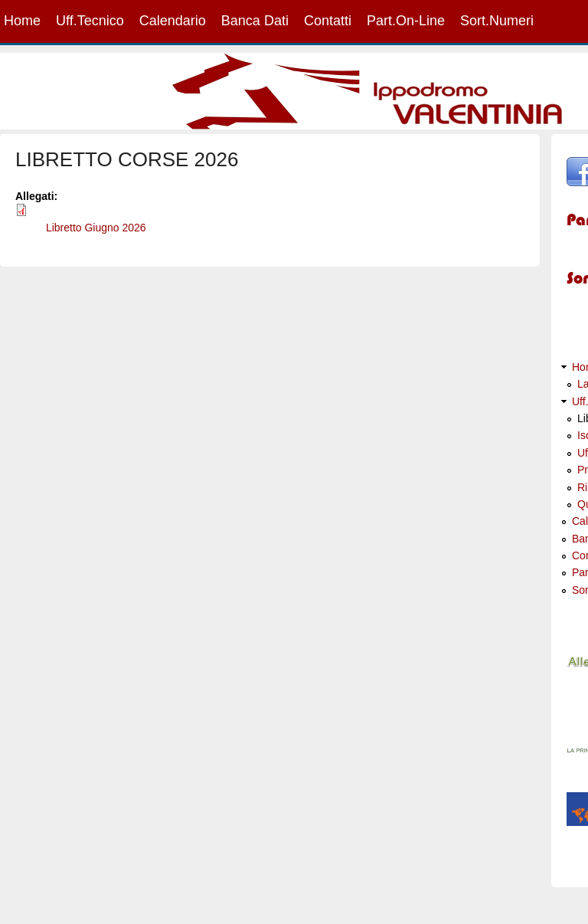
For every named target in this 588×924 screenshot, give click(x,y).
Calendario (173, 21)
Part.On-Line (406, 21)
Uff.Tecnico (90, 21)
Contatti (328, 21)
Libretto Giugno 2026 (96, 228)
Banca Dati (255, 21)
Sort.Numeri (497, 21)
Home (22, 21)
